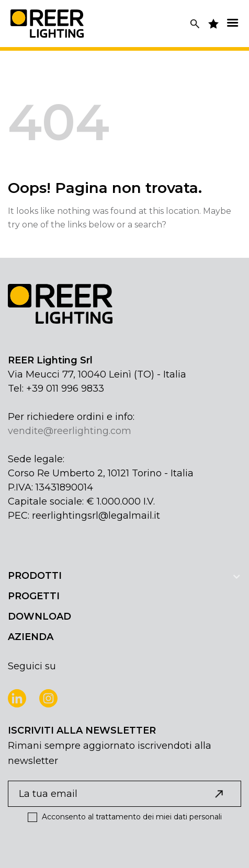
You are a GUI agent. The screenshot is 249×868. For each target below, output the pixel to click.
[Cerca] (195, 24)
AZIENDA (31, 637)
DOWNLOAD (39, 616)
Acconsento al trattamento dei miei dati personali (125, 817)
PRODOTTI (35, 576)
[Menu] (232, 23)
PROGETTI (34, 596)
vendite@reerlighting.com (70, 431)
